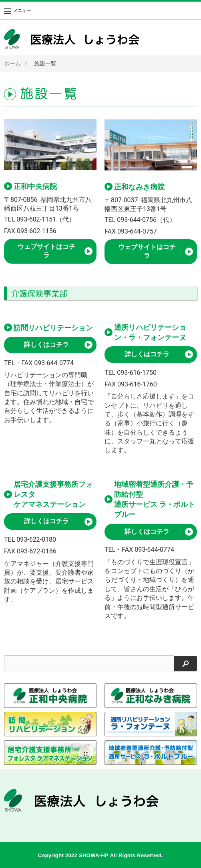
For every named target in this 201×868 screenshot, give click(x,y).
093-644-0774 (54, 363)
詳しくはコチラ (46, 345)
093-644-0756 (137, 220)
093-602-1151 (36, 219)
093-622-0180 (36, 540)
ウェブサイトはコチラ (46, 251)
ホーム (12, 63)
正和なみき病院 (139, 187)
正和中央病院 (35, 186)
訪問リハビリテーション (53, 328)
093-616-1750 (137, 373)
